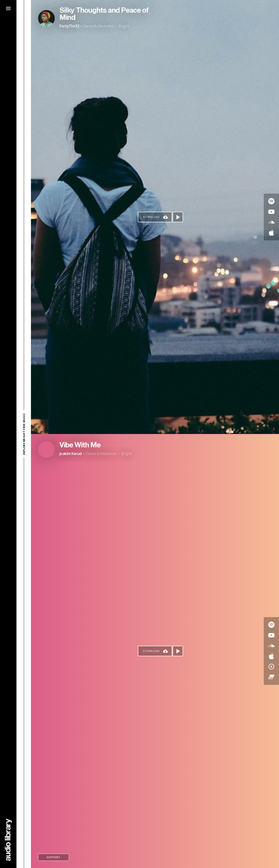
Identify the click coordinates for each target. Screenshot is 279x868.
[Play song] (178, 217)
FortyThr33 (69, 26)
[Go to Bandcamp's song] (271, 677)
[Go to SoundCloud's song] (271, 222)
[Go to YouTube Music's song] (271, 667)
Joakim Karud (71, 454)
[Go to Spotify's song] (271, 201)
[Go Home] (8, 840)
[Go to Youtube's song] (271, 212)
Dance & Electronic (98, 26)
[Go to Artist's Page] (46, 18)
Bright (124, 26)
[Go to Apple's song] (271, 233)
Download (151, 217)
